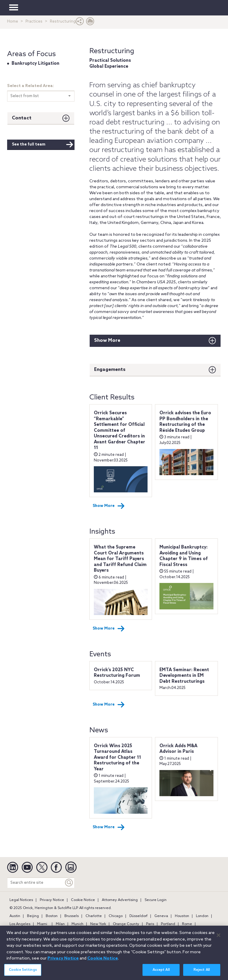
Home (13, 22)
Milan (60, 924)
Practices (34, 22)
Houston (182, 916)
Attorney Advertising (120, 900)
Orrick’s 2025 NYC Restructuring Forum (117, 673)
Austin (15, 916)
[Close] (218, 939)
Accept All (161, 973)
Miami (42, 924)
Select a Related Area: (31, 86)
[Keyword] (69, 883)
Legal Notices (21, 900)
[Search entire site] (36, 883)
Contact (22, 118)
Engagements (110, 370)
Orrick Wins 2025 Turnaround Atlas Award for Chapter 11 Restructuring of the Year (117, 758)
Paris (150, 924)
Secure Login (156, 900)
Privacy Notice (52, 900)
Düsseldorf (138, 916)
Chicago (116, 916)
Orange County (126, 924)
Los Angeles (20, 924)
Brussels (72, 916)
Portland (168, 924)
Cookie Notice (83, 900)
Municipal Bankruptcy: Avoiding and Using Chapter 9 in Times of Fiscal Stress (184, 556)
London (202, 916)
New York (98, 924)
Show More (107, 340)
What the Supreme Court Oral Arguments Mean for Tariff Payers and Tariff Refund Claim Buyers (120, 559)
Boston (52, 916)
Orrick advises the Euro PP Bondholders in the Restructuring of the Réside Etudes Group (185, 422)
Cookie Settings (23, 973)
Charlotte (94, 916)
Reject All (202, 973)
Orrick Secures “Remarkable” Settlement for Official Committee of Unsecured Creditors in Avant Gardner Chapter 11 (119, 430)
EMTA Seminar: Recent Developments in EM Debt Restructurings (184, 676)
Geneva (161, 916)
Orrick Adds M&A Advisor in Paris (178, 749)
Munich (77, 924)
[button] (80, 23)
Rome (187, 924)
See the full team (43, 145)
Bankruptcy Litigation (35, 64)
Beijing (33, 916)
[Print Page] (90, 23)
